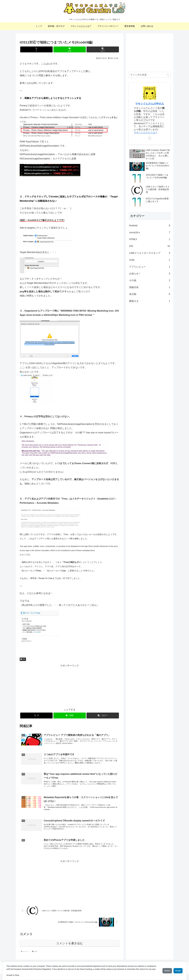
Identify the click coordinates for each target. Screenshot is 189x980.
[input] (150, 75)
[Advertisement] (70, 686)
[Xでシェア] (36, 49)
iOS (23, 659)
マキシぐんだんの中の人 (150, 104)
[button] (103, 49)
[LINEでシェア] (70, 49)
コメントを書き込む (70, 949)
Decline (163, 969)
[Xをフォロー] (150, 138)
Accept (177, 969)
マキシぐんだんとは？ (146, 133)
